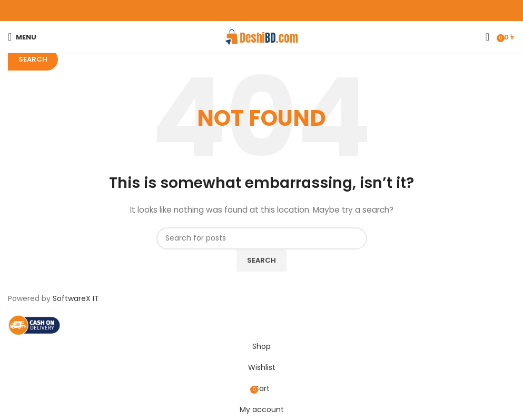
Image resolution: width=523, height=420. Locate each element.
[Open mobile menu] (22, 37)
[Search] (487, 37)
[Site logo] (262, 36)
